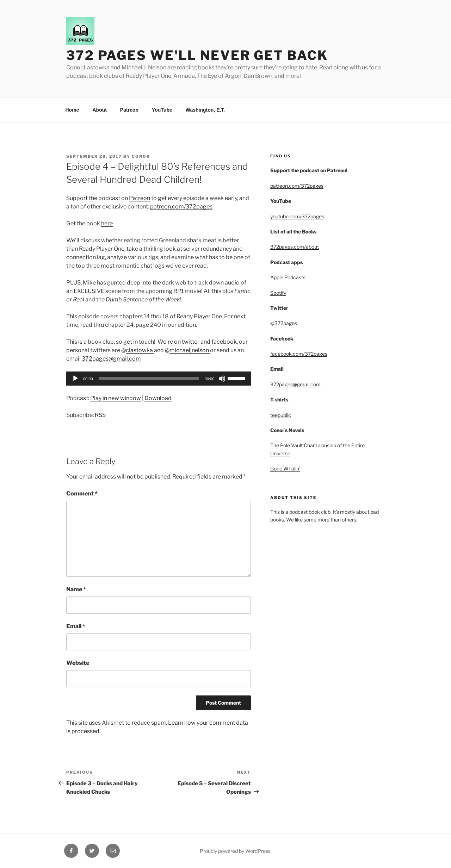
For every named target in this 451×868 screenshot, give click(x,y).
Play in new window (116, 398)
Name (76, 589)
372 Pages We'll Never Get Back (197, 55)
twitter (191, 342)
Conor (141, 156)
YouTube (162, 110)
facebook (224, 342)
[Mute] (222, 379)
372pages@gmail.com (111, 359)
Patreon (129, 110)
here (107, 223)
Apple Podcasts (288, 277)
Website (78, 663)
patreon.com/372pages (181, 207)
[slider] (149, 379)
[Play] (75, 379)
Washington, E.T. (205, 110)
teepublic (281, 415)
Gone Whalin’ (285, 469)
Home (72, 110)
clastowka (140, 350)
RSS (100, 415)
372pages (286, 323)
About (99, 110)
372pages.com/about (295, 247)
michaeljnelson (190, 350)
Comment (82, 494)
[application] (159, 379)
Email (76, 626)
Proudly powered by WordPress (235, 851)
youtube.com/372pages (297, 216)
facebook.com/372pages (299, 354)
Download (158, 398)
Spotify (278, 293)
